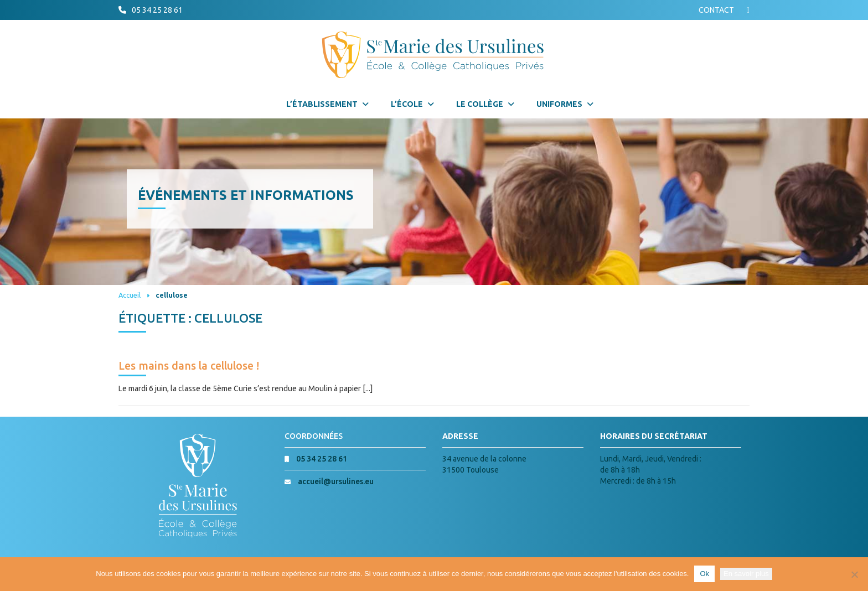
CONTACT (716, 10)
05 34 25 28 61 (157, 10)
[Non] (854, 574)
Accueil (130, 295)
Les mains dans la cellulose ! (189, 366)
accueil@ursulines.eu (336, 481)
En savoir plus (746, 574)
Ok (704, 574)
